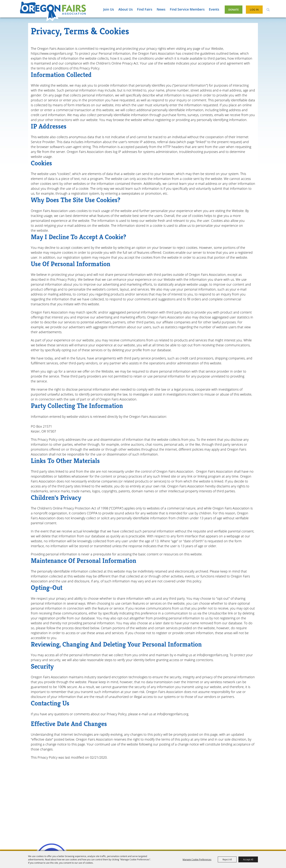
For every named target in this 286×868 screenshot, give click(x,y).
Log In (254, 10)
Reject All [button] (227, 859)
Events (214, 9)
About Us (126, 9)
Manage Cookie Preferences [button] (197, 859)
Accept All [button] (248, 859)
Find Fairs (145, 9)
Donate (234, 10)
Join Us (109, 9)
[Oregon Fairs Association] (53, 11)
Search (268, 9)
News (161, 9)
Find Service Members (187, 9)
